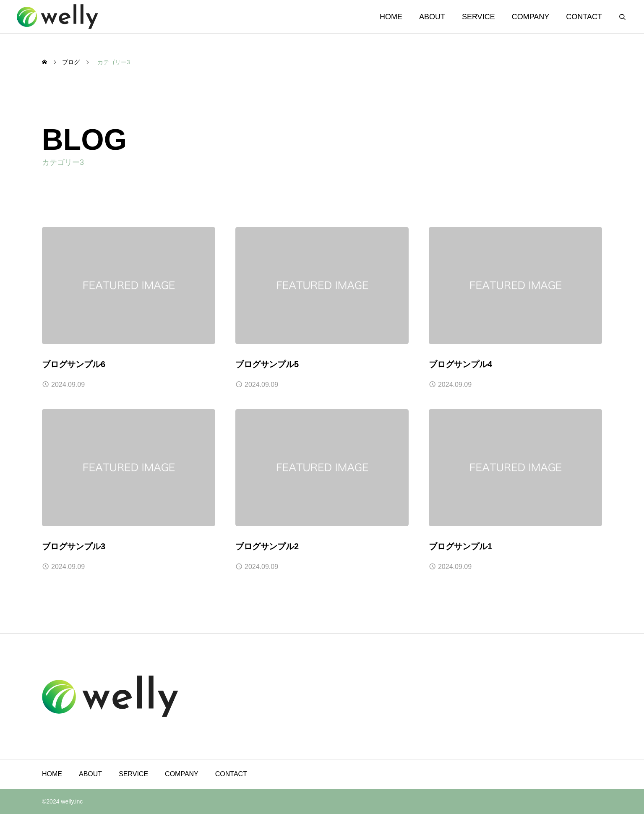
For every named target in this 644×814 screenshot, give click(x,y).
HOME (391, 17)
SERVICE (478, 17)
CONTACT (584, 17)
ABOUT (432, 17)
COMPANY (531, 17)
